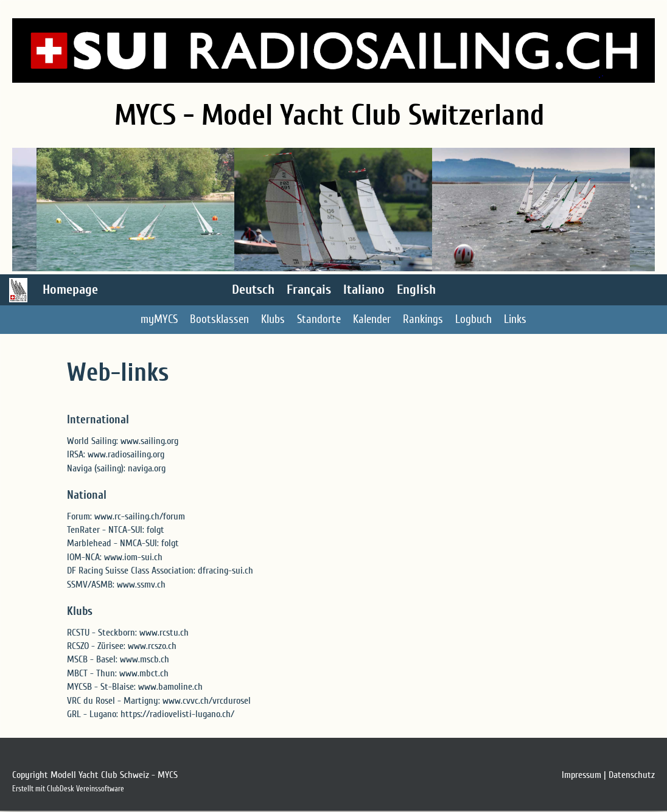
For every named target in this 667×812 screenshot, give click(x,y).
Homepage (70, 290)
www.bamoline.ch (170, 687)
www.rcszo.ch (152, 646)
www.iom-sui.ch (133, 557)
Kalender (372, 319)
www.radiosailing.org (126, 454)
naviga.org (147, 468)
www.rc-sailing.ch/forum (140, 516)
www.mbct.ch (144, 673)
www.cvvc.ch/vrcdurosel (207, 701)
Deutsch (253, 290)
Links (515, 319)
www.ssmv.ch (141, 585)
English (416, 290)
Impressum (581, 775)
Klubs (273, 319)
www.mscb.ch (145, 659)
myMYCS (159, 319)
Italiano (364, 290)
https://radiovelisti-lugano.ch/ (177, 714)
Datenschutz (632, 775)
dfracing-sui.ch (225, 571)
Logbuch (473, 319)
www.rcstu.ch (164, 633)
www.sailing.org (149, 441)
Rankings (423, 319)
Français (309, 290)
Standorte (319, 319)
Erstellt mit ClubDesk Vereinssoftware (68, 789)
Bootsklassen (219, 319)
